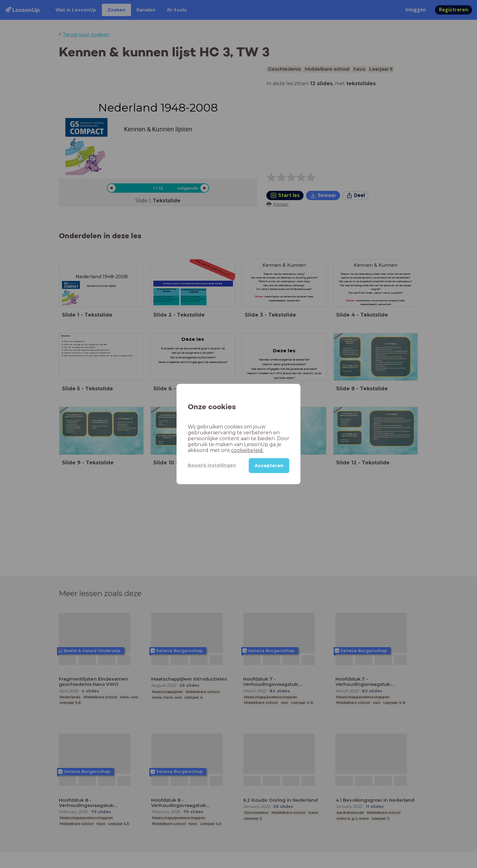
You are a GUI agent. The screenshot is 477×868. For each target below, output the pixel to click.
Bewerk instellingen (212, 465)
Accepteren (269, 466)
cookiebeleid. (247, 450)
